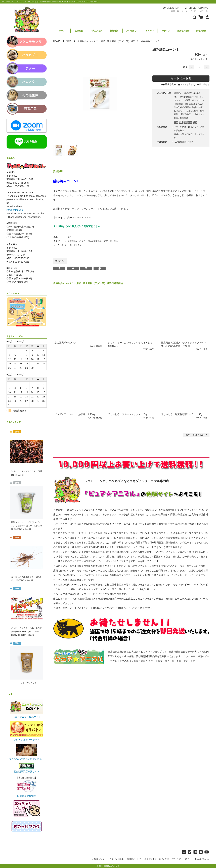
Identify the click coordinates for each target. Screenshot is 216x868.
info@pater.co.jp (15, 210)
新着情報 (114, 31)
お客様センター (99, 859)
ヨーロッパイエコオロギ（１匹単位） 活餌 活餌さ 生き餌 (26, 579)
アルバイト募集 (116, 859)
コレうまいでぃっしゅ (27, 683)
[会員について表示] (207, 17)
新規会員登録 (183, 31)
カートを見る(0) (188, 84)
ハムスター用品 (97, 41)
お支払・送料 (97, 31)
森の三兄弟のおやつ (65, 343)
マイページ (149, 31)
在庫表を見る (169, 84)
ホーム (62, 31)
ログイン (166, 31)
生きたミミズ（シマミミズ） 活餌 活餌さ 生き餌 (27, 473)
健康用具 (82, 41)
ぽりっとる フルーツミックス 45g (127, 414)
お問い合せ (201, 31)
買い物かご (131, 31)
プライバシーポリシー (182, 859)
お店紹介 (79, 31)
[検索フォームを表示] (195, 17)
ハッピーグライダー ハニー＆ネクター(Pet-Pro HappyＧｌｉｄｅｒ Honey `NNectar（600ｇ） (27, 631)
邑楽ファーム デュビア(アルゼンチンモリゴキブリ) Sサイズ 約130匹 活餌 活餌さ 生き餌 (27, 526)
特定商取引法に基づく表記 (157, 859)
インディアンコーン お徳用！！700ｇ (75, 414)
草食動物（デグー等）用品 (121, 41)
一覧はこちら (197, 435)
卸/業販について (134, 859)
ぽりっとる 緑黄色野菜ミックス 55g (182, 414)
